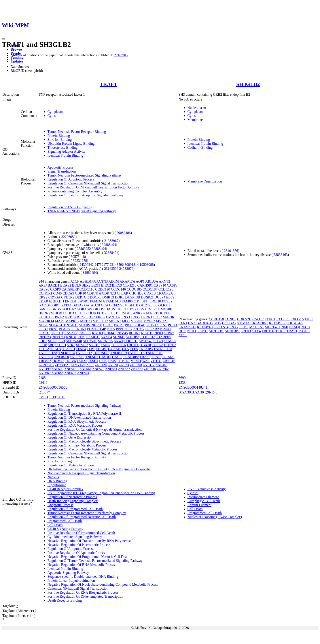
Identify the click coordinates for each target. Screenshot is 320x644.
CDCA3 (68, 293)
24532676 (126, 269)
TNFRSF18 (101, 353)
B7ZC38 (185, 392)
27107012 (121, 55)
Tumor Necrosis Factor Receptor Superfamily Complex (87, 513)
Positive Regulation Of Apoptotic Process (77, 553)
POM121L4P (96, 329)
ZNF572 (98, 369)
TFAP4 (81, 349)
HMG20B (165, 309)
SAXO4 (106, 337)
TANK (105, 345)
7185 (42, 378)
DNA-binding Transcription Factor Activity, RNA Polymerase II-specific (99, 469)
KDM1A (243, 323)
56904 (183, 378)
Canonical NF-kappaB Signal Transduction (78, 588)
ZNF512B (71, 369)
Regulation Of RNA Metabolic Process (75, 425)
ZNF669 (45, 373)
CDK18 (81, 293)
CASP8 (55, 289)
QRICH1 (57, 333)
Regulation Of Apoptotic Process (71, 179)
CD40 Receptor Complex (65, 489)
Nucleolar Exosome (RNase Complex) (215, 517)
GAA (192, 323)
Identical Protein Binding (65, 155)
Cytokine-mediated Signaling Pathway (75, 537)
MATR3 (86, 321)
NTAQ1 (72, 325)
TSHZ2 (82, 361)
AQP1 (140, 281)
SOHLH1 (131, 341)
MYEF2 (149, 321)
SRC (51, 345)
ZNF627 (137, 369)
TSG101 (304, 331)
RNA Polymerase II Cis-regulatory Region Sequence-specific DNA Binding (101, 493)
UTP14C (124, 361)
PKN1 (53, 329)
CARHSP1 (145, 285)
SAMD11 (93, 337)
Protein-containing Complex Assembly (75, 191)
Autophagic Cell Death (204, 501)
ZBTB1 (156, 361)
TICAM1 (114, 349)
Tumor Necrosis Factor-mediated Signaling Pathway (85, 175)
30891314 (132, 265)
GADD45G (204, 323)
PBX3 (129, 325)
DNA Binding (57, 481)
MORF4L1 (273, 327)
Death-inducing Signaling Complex (73, 501)
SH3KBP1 (232, 331)
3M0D (43, 397)
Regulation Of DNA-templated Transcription (79, 417)
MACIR (169, 317)
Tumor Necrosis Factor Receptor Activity (77, 457)
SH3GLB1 (216, 331)
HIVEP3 (151, 309)
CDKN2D (244, 319)
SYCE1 (94, 345)
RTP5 (81, 337)
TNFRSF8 (62, 357)
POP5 (111, 329)
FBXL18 (155, 301)
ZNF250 (136, 365)
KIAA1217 (151, 313)
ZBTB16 (169, 361)
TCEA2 (157, 345)
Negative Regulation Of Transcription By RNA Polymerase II (91, 541)
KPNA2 (58, 317)
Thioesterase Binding (62, 147)
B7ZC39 (198, 392)
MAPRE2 (72, 321)
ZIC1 (90, 365)
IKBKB (113, 313)
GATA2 (78, 305)
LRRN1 (147, 317)
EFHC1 (270, 319)
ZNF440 (161, 365)
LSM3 (244, 327)
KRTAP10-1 (259, 323)
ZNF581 (111, 369)
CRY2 (43, 297)
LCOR (90, 317)
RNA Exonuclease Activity (207, 489)
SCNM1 (119, 337)
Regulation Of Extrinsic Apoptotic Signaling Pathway (85, 195)
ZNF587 (124, 369)
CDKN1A (94, 293)
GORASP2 (85, 309)
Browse (16, 49)
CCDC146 (118, 289)
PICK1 (191, 331)
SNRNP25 (106, 341)
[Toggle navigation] (4, 39)
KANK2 (136, 313)
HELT (122, 309)
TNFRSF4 (46, 357)
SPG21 (158, 341)
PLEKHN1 (78, 329)
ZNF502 (57, 369)
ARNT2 (165, 281)
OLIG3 (108, 325)
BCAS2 (66, 285)
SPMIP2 (170, 341)
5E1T (52, 397)
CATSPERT (70, 289)
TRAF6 (145, 357)
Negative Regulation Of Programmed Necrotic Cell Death (88, 557)
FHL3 (309, 319)
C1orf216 (130, 285)
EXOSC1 (283, 319)
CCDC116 (87, 289)
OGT (182, 331)
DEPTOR (82, 297)
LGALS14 (221, 327)
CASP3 (172, 285)
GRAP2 (99, 309)
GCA (105, 305)
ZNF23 (124, 365)
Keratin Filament (200, 505)
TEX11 (281, 331)
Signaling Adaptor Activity (66, 151)
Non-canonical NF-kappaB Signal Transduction (81, 473)
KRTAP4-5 (295, 323)
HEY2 (132, 309)
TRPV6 (70, 361)
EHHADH (57, 301)
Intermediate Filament (203, 497)
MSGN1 (136, 321)
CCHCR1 (45, 293)
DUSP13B (133, 297)
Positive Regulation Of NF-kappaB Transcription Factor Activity (93, 187)
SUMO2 (82, 345)
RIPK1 (158, 333)
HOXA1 (61, 313)
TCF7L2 (170, 345)
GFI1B (133, 305)
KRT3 (69, 317)
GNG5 (56, 309)
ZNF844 (83, 373)
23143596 (117, 265)
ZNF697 (70, 373)
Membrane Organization (205, 181)
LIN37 (101, 317)
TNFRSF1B (154, 353)
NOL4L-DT (57, 325)
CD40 (57, 293)
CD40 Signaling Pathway (65, 529)
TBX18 (146, 345)
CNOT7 (258, 319)
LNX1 (126, 317)
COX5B (150, 293)
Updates (17, 61)
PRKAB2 (152, 329)
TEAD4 (56, 349)
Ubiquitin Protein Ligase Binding (71, 143)
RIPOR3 (45, 337)
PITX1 (173, 325)
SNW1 (119, 341)
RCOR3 (134, 333)
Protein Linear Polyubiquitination (71, 580)
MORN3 (115, 321)
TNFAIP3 (146, 349)
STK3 (71, 345)
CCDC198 (166, 289)
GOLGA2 (69, 309)
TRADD (105, 357)
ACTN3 (102, 281)
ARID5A (152, 281)
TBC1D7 (268, 331)
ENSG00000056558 (53, 387)
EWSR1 (83, 301)
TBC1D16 (118, 345)
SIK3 (61, 341)
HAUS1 (111, 309)
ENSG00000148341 (193, 387)
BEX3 (96, 285)
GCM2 (114, 305)
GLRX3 (164, 305)
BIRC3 (117, 285)
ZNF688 (57, 373)
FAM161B (113, 301)
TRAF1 (108, 84)
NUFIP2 (85, 325)
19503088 (147, 265)
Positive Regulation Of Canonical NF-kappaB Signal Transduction (95, 429)
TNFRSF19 (118, 353)
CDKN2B (109, 293)
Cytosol (53, 116)
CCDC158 (216, 319)
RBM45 (122, 333)
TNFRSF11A (163, 349)
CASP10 (160, 285)
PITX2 (44, 329)
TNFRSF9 (77, 357)
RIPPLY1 (59, 337)
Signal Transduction (62, 171)
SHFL (52, 341)
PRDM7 (138, 329)
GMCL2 (45, 309)
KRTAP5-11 (187, 327)
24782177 (102, 265)
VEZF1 (136, 361)
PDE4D (140, 325)
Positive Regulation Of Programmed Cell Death (81, 533)
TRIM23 (168, 357)
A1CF (75, 281)
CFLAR (123, 293)
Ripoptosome (57, 485)
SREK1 (246, 331)
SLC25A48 (74, 341)
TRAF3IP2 (131, 357)
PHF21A (152, 325)
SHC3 (43, 341)
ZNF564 (85, 369)
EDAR (44, 301)
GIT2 (143, 305)
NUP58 (97, 325)
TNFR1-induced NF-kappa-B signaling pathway (82, 211)
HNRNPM (46, 313)
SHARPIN (163, 337)
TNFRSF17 (84, 353)
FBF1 (143, 301)
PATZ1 (119, 325)
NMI (285, 327)
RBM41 (110, 333)
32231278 (80, 261)
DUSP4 (160, 297)
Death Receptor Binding (65, 600)
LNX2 (136, 317)
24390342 (87, 265)
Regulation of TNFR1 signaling (70, 207)
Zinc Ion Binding (60, 140)
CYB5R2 (68, 297)
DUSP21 (147, 297)
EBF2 (170, 297)
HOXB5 (73, 313)
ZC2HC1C (46, 365)
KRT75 (79, 317)
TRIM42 (58, 361)
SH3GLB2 (248, 84)
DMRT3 (108, 297)
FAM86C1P (130, 301)
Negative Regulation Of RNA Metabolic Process (82, 565)
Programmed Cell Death (65, 521)
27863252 (84, 249)
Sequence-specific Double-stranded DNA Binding (83, 577)
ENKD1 (71, 301)
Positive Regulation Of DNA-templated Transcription (85, 596)
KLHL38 (45, 317)
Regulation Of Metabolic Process (71, 465)
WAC (146, 361)
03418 (43, 383)
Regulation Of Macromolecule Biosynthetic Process (84, 441)
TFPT (91, 349)
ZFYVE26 (78, 365)
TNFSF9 (91, 357)
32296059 (68, 237)
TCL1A (44, 349)
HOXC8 (86, 313)
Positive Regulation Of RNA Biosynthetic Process (83, 592)
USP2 (103, 361)
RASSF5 (85, 333)
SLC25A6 (90, 341)
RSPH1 (203, 331)
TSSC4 (93, 361)
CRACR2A (165, 293)
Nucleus (53, 477)
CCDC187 (150, 289)
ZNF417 (149, 365)
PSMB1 (44, 333)
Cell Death (55, 525)
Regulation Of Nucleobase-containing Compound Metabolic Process (96, 433)
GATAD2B (92, 305)
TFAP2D (69, 349)
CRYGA (54, 297)
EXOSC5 (297, 319)
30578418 (78, 257)
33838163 (281, 255)
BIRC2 (106, 285)
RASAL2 (71, 333)
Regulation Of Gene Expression (70, 437)
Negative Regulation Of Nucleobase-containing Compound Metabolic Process (103, 584)
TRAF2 (117, 357)
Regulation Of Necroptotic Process (72, 497)
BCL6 (76, 285)
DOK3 (120, 297)
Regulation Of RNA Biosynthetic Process (77, 421)
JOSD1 (124, 313)
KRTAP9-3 (205, 327)
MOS (126, 321)
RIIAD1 (147, 333)
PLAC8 (64, 329)
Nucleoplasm (197, 108)
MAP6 (60, 321)
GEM (124, 305)
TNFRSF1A (136, 353)
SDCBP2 (132, 337)
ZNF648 (150, 369)
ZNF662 (163, 369)
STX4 (257, 331)
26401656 (231, 251)
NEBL (43, 325)
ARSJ (43, 285)
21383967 (111, 241)
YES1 (183, 335)
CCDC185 (134, 289)
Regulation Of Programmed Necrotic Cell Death (82, 517)
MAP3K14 (46, 321)
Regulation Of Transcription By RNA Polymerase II (84, 413)
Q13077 (44, 392)
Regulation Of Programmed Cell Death (75, 509)
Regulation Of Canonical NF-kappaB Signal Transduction (88, 183)
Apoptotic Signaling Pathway (68, 573)
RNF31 (71, 337)
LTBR (158, 317)
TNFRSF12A (48, 353)
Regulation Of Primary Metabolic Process (77, 445)
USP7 (112, 361)
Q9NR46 (211, 392)
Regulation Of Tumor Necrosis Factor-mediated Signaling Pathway (95, 561)
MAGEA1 (257, 327)
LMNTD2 (113, 317)
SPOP (43, 345)
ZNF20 (113, 365)
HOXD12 (100, 313)
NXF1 (306, 327)
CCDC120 (103, 289)
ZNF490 (45, 369)
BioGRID (17, 71)
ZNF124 (101, 365)
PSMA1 (165, 329)
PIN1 (163, 325)
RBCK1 (98, 333)
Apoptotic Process (60, 167)
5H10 (61, 397)
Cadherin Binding (200, 147)
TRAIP (156, 357)
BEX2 (86, 285)
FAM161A (97, 301)
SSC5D (61, 345)
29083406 (124, 233)
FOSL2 (167, 301)
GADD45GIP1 (49, 305)
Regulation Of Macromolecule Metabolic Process (82, 449)
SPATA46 (146, 341)
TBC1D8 (133, 345)
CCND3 (230, 319)
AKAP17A (127, 281)
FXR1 (183, 323)
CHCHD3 (136, 293)
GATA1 (66, 305)
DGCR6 (95, 297)
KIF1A (165, 313)
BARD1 (53, 285)
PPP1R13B (124, 329)
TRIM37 (45, 361)
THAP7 (101, 349)
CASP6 (44, 289)
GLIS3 (153, 305)
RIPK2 (169, 333)
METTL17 (100, 321)
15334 (183, 383)
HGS (141, 309)
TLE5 (134, 349)
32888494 (109, 245)
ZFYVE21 (62, 365)
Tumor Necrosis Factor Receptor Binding (77, 132)
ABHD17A (88, 281)
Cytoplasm (55, 112)
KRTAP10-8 (278, 323)
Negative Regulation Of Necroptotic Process (79, 545)
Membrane (195, 120)
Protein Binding (59, 136)
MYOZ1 (162, 321)
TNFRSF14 (67, 353)
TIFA (125, 349)
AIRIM (114, 281)
